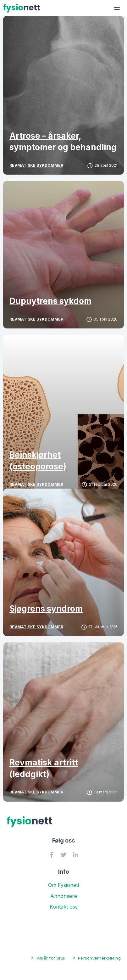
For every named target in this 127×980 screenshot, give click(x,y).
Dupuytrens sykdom (50, 301)
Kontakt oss (64, 907)
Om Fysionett (64, 885)
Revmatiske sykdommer (36, 165)
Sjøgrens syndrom (46, 609)
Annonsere (64, 896)
